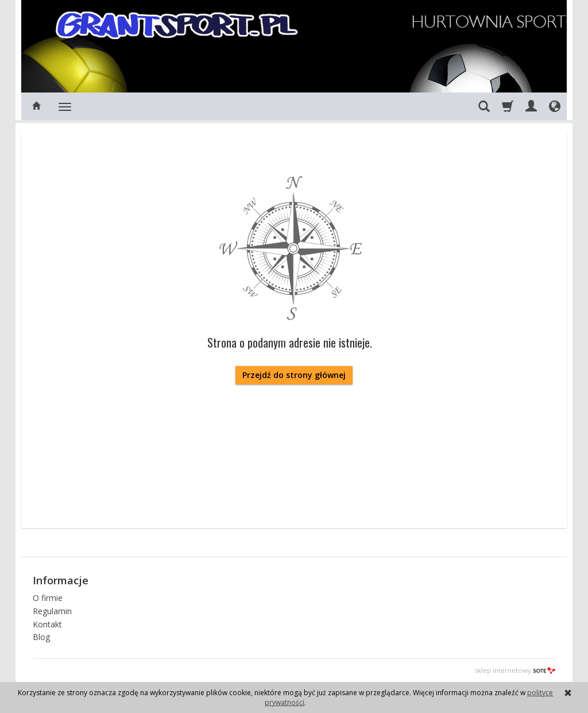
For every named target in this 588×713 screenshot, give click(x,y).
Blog (41, 637)
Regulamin (52, 611)
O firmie (48, 598)
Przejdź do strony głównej (294, 375)
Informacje (61, 580)
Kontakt (47, 624)
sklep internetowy (515, 670)
